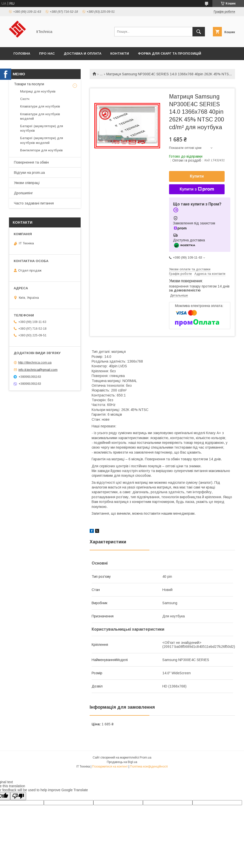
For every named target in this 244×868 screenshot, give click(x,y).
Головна (22, 53)
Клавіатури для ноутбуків (40, 106)
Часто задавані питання (34, 203)
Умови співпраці (27, 183)
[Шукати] (199, 32)
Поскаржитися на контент (110, 767)
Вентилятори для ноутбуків (41, 150)
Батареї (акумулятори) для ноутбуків (42, 128)
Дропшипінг (23, 193)
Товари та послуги (29, 84)
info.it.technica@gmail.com (38, 370)
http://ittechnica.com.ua (35, 362)
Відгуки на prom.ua (29, 173)
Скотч (25, 99)
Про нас (47, 53)
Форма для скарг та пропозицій (170, 53)
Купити (197, 176)
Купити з (197, 189)
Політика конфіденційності (149, 767)
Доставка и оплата (83, 53)
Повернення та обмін (31, 162)
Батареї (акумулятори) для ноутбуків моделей (42, 140)
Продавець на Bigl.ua (122, 762)
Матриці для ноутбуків (38, 91)
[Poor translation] (18, 796)
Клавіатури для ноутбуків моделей (40, 116)
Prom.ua (146, 758)
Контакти (120, 53)
